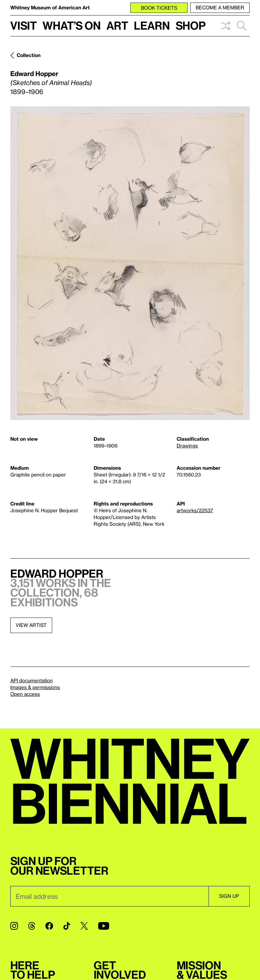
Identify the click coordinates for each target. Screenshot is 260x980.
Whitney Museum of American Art (50, 7)
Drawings (187, 446)
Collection (29, 55)
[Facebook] (49, 926)
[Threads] (32, 926)
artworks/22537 (195, 510)
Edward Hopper (34, 73)
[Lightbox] (130, 263)
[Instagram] (14, 926)
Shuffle (226, 26)
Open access (25, 694)
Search (242, 26)
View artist (31, 625)
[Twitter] (84, 926)
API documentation (32, 680)
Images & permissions (35, 687)
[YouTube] (104, 926)
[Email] (109, 896)
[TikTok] (67, 926)
